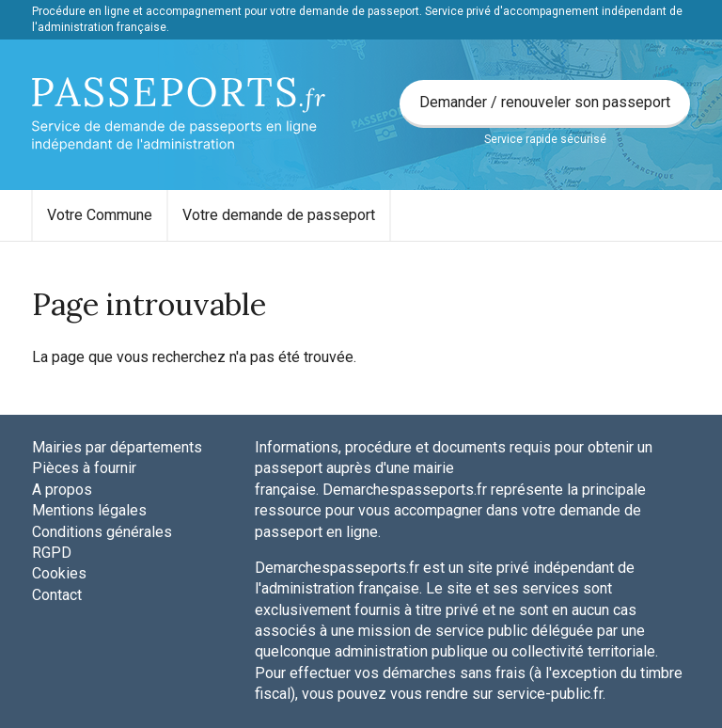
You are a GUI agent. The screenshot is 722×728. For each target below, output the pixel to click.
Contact (57, 595)
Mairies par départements (117, 447)
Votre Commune (100, 215)
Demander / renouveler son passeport (545, 102)
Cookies (59, 573)
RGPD (52, 553)
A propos (62, 490)
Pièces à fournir (84, 468)
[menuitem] (100, 215)
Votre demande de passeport (279, 215)
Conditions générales (102, 532)
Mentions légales (89, 510)
